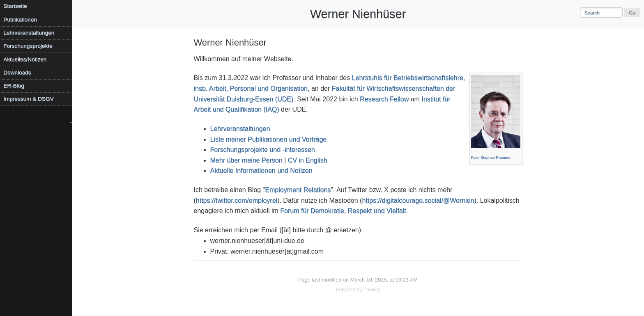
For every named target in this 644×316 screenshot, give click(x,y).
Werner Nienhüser (358, 14)
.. (71, 121)
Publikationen (20, 19)
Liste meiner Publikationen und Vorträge (269, 139)
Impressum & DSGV (28, 99)
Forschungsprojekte (28, 46)
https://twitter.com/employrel (237, 200)
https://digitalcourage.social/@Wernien (418, 200)
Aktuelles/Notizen (25, 59)
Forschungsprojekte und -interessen (263, 150)
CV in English (308, 160)
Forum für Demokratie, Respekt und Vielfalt (343, 211)
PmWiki (372, 290)
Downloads (17, 72)
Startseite (15, 6)
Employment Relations (298, 190)
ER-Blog (14, 86)
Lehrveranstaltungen (240, 129)
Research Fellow (384, 99)
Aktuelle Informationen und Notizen (261, 171)
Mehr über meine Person (246, 160)
